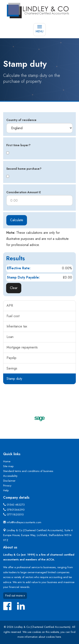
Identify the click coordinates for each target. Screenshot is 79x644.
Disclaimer (9, 481)
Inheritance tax (17, 326)
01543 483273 (16, 505)
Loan (10, 337)
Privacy (7, 486)
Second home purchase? (24, 169)
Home (7, 461)
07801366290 (16, 510)
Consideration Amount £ (24, 192)
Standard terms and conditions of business (28, 471)
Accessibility (10, 476)
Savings (12, 368)
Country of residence (21, 120)
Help (6, 490)
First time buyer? (18, 145)
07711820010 (15, 515)
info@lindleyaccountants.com (24, 522)
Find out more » (15, 595)
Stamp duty (14, 379)
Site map (8, 466)
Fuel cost (13, 316)
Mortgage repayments (22, 347)
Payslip (11, 358)
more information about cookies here (39, 637)
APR (10, 306)
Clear (14, 288)
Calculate (17, 220)
